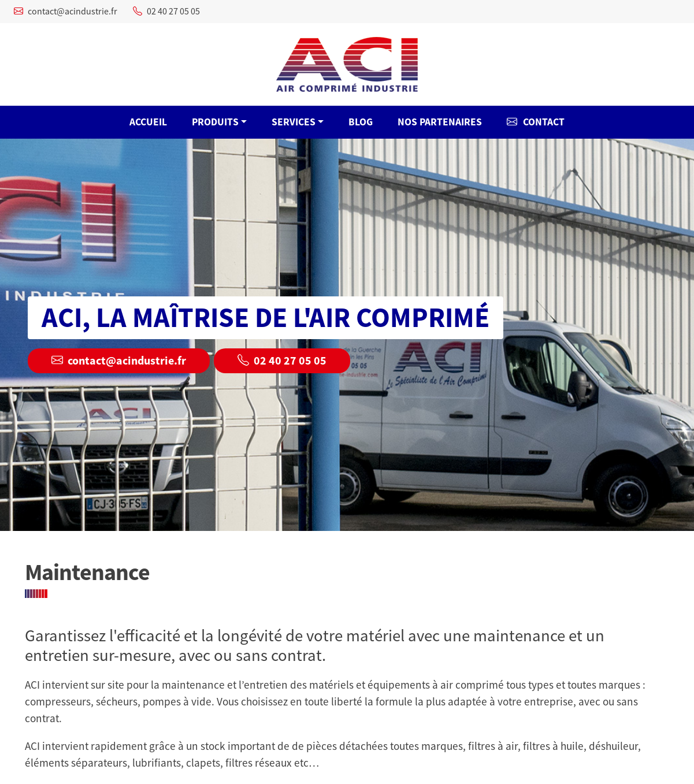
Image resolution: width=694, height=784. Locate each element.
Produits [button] (215, 122)
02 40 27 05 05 (166, 12)
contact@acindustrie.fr (66, 12)
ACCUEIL (148, 122)
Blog (361, 122)
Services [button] (294, 122)
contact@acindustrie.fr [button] (119, 361)
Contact (536, 122)
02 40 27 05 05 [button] (282, 361)
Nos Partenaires (440, 122)
